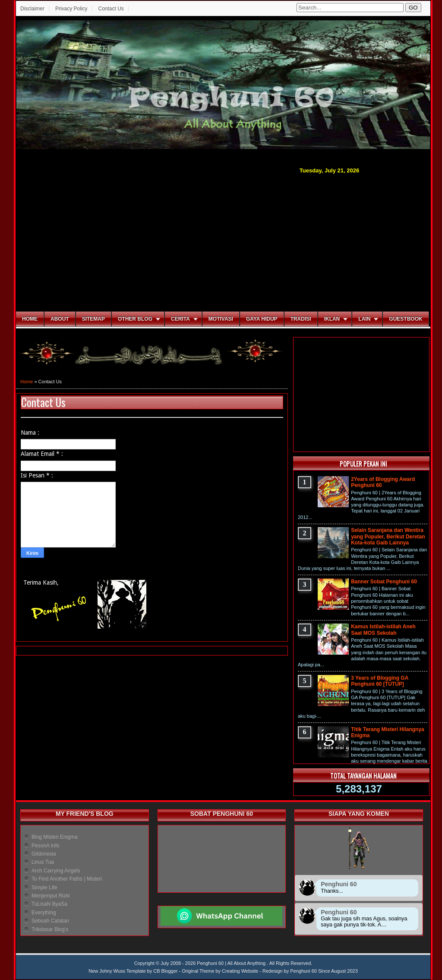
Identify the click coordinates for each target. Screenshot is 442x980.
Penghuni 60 (303, 971)
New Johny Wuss (107, 971)
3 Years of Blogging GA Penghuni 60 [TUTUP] (380, 681)
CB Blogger (165, 971)
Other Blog (135, 319)
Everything (44, 913)
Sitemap (93, 319)
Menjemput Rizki (51, 896)
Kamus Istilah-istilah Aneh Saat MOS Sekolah (383, 630)
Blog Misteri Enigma (55, 837)
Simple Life (44, 888)
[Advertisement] (223, 242)
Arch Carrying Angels (56, 871)
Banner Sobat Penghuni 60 (384, 582)
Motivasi (221, 319)
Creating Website (240, 971)
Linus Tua (43, 862)
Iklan (332, 319)
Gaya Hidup (262, 319)
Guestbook (406, 319)
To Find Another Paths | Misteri (67, 879)
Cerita (180, 319)
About (60, 319)
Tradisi (301, 319)
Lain (364, 319)
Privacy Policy (71, 9)
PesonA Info (46, 846)
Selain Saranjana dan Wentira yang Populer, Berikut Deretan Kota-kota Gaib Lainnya (388, 536)
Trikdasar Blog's (50, 929)
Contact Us (111, 9)
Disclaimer (32, 9)
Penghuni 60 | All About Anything (232, 963)
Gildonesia (44, 854)
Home (30, 319)
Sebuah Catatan (50, 921)
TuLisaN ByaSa (49, 904)
